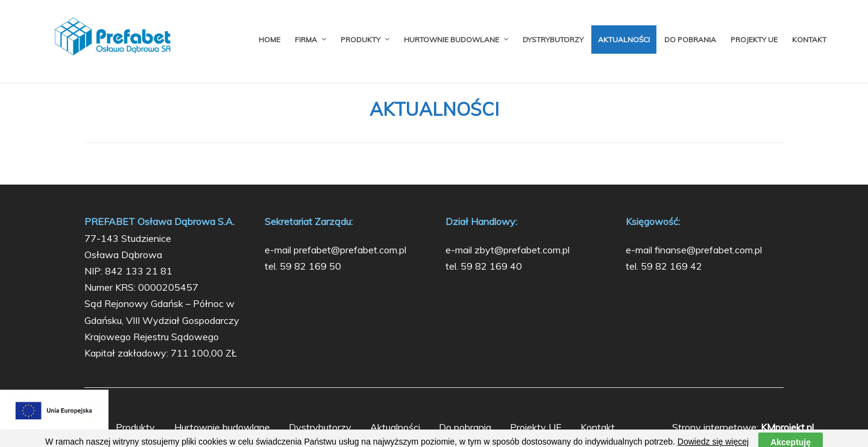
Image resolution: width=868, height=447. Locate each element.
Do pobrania (465, 427)
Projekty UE (536, 427)
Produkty (135, 427)
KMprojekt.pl (787, 427)
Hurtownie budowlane (222, 427)
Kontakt (598, 427)
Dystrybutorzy (320, 427)
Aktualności (395, 427)
